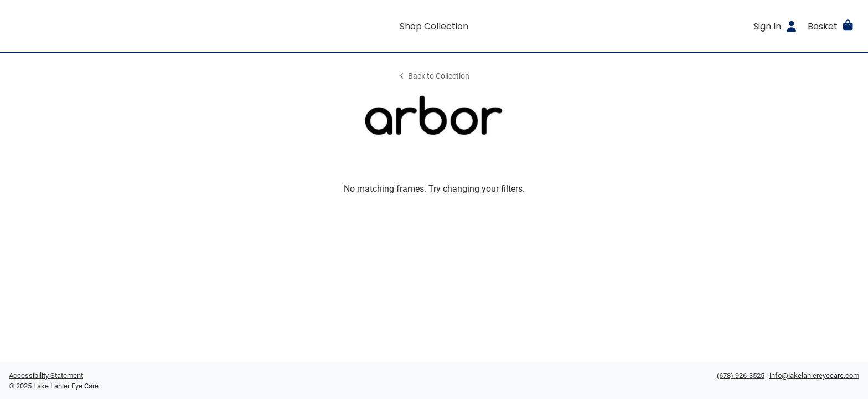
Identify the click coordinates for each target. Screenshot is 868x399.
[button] (831, 26)
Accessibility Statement (46, 375)
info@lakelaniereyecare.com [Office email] (814, 375)
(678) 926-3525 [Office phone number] (741, 375)
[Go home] (115, 26)
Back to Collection (434, 76)
